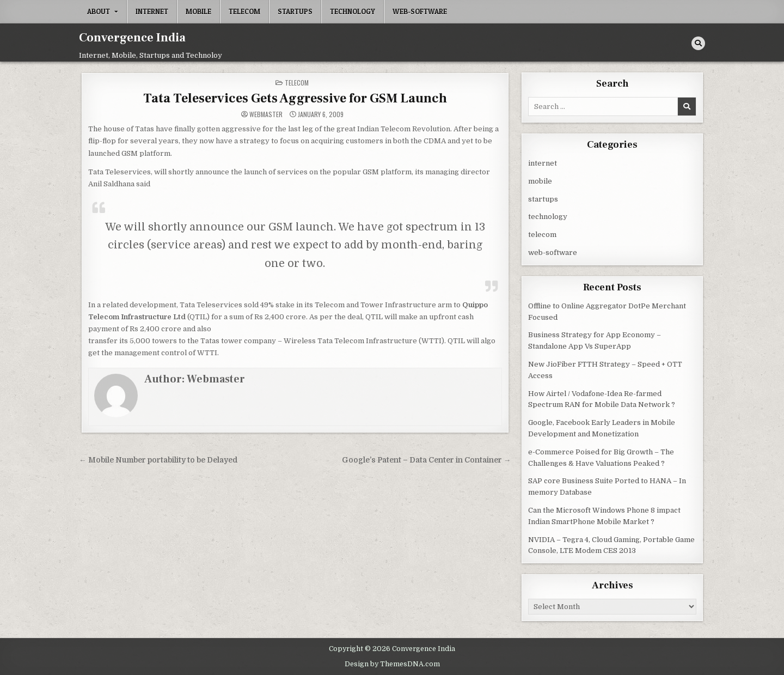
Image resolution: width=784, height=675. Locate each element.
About (99, 11)
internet (152, 11)
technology (353, 11)
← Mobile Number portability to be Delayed (158, 460)
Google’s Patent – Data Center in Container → (427, 460)
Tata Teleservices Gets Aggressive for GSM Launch (295, 98)
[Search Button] (698, 43)
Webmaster (266, 114)
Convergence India (132, 38)
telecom (244, 11)
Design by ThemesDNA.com (392, 663)
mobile (198, 11)
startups (295, 11)
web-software (420, 11)
